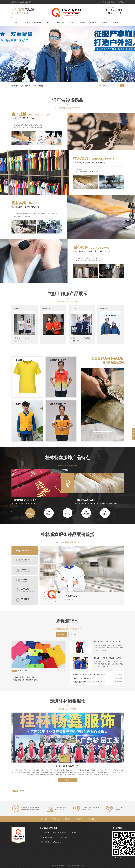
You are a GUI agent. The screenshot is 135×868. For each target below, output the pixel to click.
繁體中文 (112, 2)
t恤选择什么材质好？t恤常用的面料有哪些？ (26, 680)
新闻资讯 (105, 22)
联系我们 (121, 2)
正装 (74, 338)
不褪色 (30, 513)
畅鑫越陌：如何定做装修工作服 (98, 678)
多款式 (105, 513)
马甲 (71, 22)
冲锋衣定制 (61, 22)
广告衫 (29, 338)
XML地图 (83, 865)
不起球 (68, 513)
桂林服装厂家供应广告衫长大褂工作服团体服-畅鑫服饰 (98, 675)
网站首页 (44, 819)
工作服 (49, 22)
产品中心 (82, 22)
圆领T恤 (26, 22)
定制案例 (93, 22)
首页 (16, 22)
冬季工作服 (76, 341)
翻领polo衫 (37, 22)
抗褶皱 (86, 513)
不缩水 (49, 513)
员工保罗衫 (19, 341)
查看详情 (68, 780)
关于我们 (116, 22)
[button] (66, 80)
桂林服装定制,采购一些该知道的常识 (24, 677)
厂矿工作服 (87, 338)
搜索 (122, 86)
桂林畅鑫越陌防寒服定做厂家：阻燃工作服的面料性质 (98, 682)
